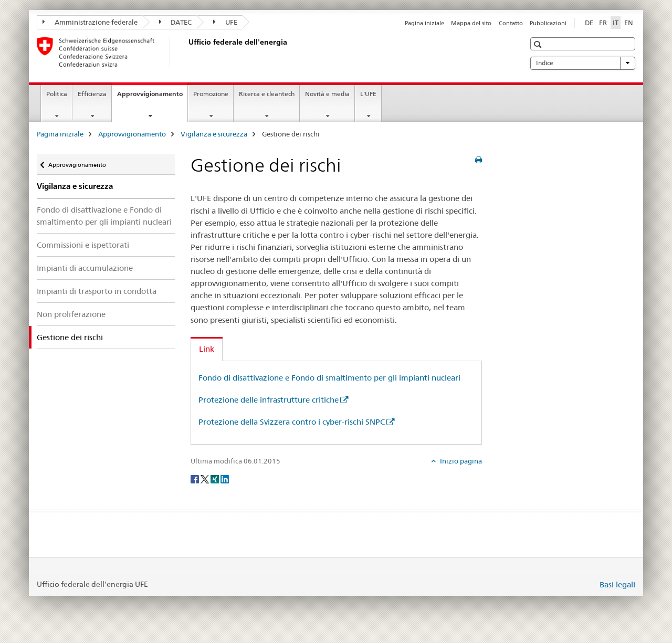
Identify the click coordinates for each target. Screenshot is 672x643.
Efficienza (92, 94)
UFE (225, 22)
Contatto (511, 23)
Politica (57, 94)
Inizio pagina (460, 461)
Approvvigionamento (152, 97)
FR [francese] (603, 23)
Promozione (211, 94)
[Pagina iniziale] (186, 52)
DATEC (176, 22)
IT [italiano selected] (616, 23)
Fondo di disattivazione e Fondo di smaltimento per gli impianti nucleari (104, 216)
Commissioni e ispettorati (83, 245)
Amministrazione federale (90, 22)
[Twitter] (206, 479)
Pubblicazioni (548, 23)
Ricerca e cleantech (267, 94)
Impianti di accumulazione (85, 268)
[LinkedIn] (225, 479)
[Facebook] (196, 479)
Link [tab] (207, 349)
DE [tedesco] (589, 23)
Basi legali (617, 584)
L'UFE (368, 94)
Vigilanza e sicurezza (214, 134)
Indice (583, 63)
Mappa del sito (471, 23)
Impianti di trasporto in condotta (97, 291)
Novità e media (327, 94)
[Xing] (216, 479)
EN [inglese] (629, 23)
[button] (539, 44)
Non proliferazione (71, 314)
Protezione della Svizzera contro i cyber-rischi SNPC (292, 422)
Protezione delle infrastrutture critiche (269, 400)
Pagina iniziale (424, 23)
